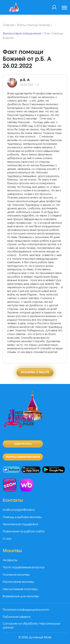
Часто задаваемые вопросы (24, 567)
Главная (8, 25)
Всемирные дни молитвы (21, 596)
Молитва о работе (35, 372)
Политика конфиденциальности (26, 610)
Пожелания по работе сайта (24, 531)
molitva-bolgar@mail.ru (19, 510)
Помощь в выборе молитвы (22, 517)
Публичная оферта (17, 617)
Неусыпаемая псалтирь (20, 589)
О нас (7, 539)
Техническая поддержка (20, 524)
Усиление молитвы (16, 575)
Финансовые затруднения (22, 34)
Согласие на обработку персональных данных (32, 626)
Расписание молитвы (18, 582)
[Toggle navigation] (64, 8)
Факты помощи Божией (33, 25)
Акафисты (10, 560)
